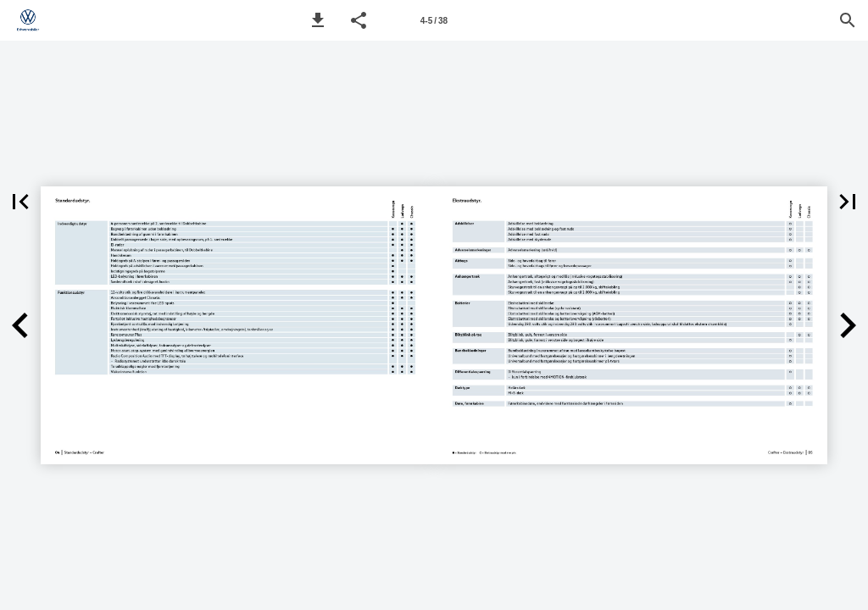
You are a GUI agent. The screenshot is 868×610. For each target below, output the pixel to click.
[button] (318, 20)
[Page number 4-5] (434, 20)
